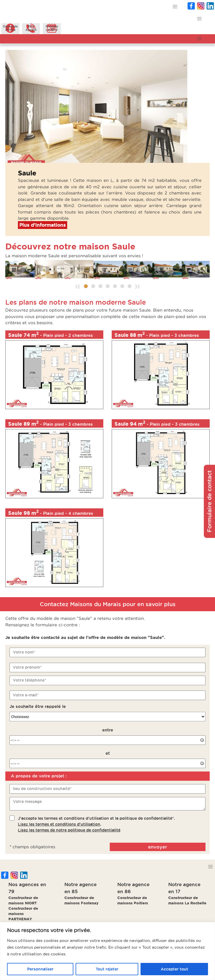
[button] (175, 7)
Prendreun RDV (52, 28)
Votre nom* (24, 652)
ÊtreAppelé (31, 28)
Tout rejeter (107, 969)
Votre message (27, 801)
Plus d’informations (43, 225)
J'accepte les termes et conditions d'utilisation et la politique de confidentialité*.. (96, 824)
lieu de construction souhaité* (42, 789)
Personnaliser (40, 969)
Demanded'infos (10, 28)
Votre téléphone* (30, 680)
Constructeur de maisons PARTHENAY (23, 914)
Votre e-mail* (26, 695)
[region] (107, 951)
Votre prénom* (27, 667)
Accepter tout (174, 969)
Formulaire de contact (209, 501)
